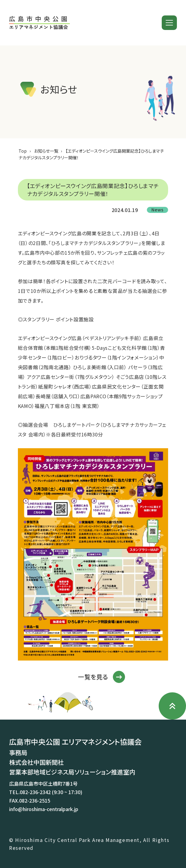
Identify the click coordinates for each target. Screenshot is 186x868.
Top (23, 151)
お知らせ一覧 (46, 151)
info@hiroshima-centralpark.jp (44, 809)
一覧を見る (93, 677)
